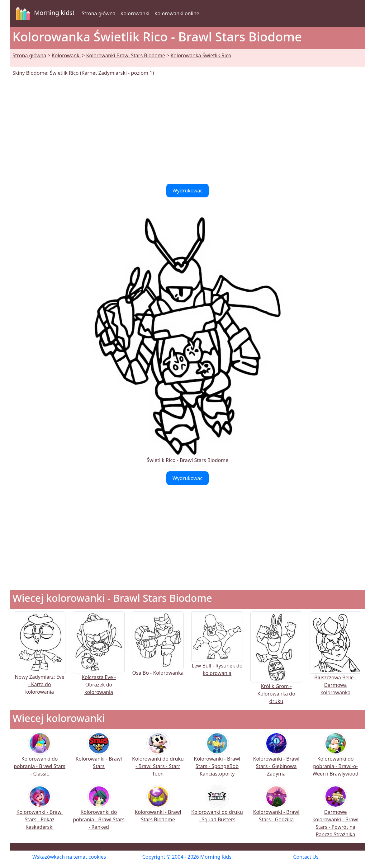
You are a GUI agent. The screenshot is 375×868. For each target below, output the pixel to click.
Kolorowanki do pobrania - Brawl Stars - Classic (39, 758)
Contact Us (306, 857)
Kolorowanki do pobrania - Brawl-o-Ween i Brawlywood (335, 758)
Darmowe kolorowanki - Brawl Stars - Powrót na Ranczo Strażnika (335, 815)
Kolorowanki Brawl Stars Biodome (126, 55)
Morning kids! (44, 13)
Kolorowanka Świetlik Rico (201, 55)
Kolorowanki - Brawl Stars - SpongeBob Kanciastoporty (217, 758)
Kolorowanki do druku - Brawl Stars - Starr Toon (158, 758)
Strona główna (98, 13)
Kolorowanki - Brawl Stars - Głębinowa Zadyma (276, 758)
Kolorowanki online (177, 13)
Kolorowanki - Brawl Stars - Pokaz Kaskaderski (40, 811)
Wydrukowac (188, 191)
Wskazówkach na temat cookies (69, 857)
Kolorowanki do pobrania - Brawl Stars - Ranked (99, 811)
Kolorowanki (135, 13)
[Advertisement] (187, 130)
